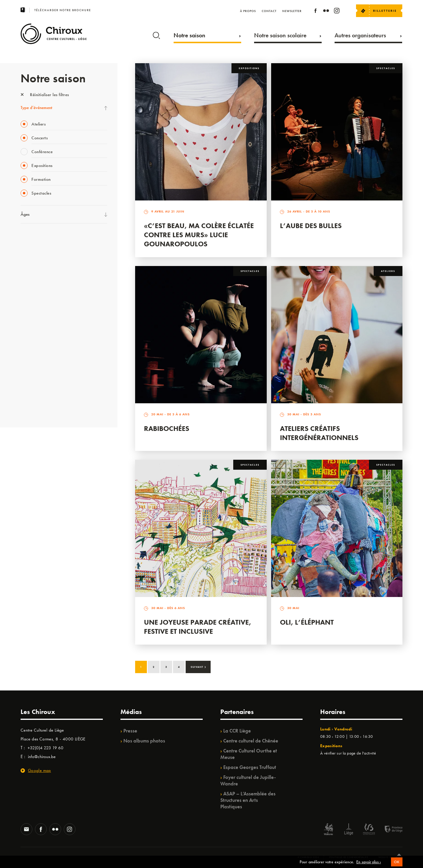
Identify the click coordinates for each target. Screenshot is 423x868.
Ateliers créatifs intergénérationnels (319, 433)
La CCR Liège (237, 731)
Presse (130, 731)
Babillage (29, 286)
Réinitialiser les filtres (45, 95)
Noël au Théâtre (35, 383)
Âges (25, 214)
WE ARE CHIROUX (38, 395)
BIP (23, 310)
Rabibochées (167, 428)
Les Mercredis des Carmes (43, 262)
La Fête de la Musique (40, 250)
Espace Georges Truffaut (250, 767)
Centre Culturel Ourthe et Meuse (249, 754)
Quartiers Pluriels (35, 347)
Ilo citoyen (30, 359)
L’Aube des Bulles (311, 226)
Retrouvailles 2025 (37, 407)
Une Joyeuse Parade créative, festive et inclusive (198, 627)
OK (397, 865)
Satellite (27, 298)
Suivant (198, 666)
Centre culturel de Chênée (251, 741)
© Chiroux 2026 (308, 857)
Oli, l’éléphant (307, 622)
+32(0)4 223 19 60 (46, 748)
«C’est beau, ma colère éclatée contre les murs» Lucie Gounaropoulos (199, 235)
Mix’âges (29, 274)
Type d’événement (36, 108)
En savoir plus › (369, 865)
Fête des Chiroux (35, 238)
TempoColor (31, 371)
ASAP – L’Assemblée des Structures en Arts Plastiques (248, 800)
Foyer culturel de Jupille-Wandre (248, 780)
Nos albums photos (144, 741)
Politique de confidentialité (349, 857)
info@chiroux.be (42, 757)
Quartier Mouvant (37, 335)
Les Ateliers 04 (33, 322)
